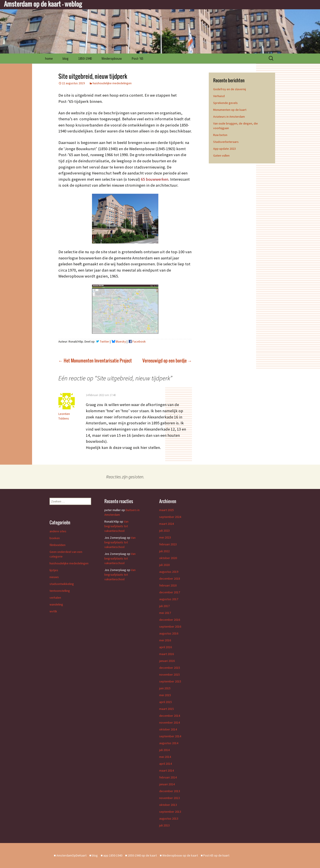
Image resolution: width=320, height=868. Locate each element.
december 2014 (170, 716)
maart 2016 (167, 654)
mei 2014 (165, 757)
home (49, 58)
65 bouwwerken (155, 179)
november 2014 (170, 722)
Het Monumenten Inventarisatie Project (95, 360)
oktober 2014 (168, 729)
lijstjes (54, 570)
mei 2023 (165, 537)
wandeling (56, 604)
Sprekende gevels (225, 103)
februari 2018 (168, 585)
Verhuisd (219, 96)
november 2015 (170, 674)
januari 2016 (167, 661)
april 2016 (166, 647)
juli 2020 (164, 565)
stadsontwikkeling (62, 584)
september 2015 (170, 681)
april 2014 (166, 764)
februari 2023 (168, 544)
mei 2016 (165, 640)
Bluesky (121, 341)
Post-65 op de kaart (216, 855)
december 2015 (170, 668)
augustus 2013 (169, 818)
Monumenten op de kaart (230, 110)
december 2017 (170, 592)
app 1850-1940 (113, 855)
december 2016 (170, 620)
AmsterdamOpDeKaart (71, 855)
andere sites (58, 531)
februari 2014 (168, 777)
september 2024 (170, 517)
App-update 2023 (224, 149)
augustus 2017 (169, 599)
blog (66, 58)
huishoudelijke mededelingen (112, 83)
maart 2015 (167, 709)
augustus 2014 (169, 743)
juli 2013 (164, 825)
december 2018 (170, 579)
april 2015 (166, 702)
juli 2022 (164, 551)
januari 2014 (167, 784)
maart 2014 (167, 770)
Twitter (104, 341)
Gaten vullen (221, 155)
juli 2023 (164, 531)
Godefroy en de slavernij (230, 89)
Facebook (139, 341)
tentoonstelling (60, 591)
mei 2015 (165, 695)
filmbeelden (57, 545)
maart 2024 (167, 524)
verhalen (55, 598)
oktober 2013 (168, 805)
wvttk (53, 611)
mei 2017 (165, 613)
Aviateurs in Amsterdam (229, 117)
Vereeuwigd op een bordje (167, 360)
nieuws (54, 577)
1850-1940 (85, 58)
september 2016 (170, 627)
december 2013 (170, 791)
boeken (55, 538)
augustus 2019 (169, 572)
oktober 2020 (168, 558)
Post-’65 (137, 58)
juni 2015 (165, 688)
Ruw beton (220, 135)
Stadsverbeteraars (226, 142)
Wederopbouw (112, 58)
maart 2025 (167, 510)
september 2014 (170, 736)
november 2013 (170, 798)
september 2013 (170, 812)
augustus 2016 (169, 633)
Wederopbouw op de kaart (180, 855)
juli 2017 (164, 606)
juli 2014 (164, 750)
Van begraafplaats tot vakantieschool (116, 526)
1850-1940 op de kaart (142, 855)
